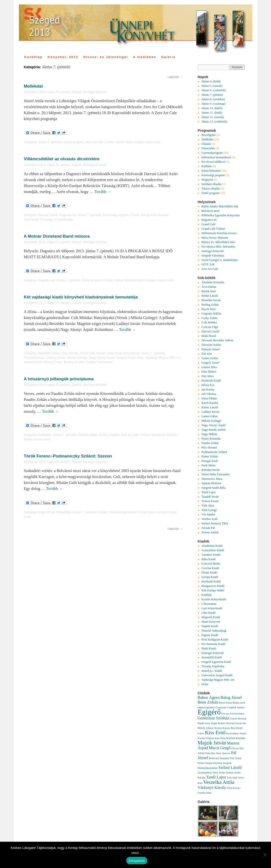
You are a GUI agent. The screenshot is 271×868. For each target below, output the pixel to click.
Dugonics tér (68, 215)
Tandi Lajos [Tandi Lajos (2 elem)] (216, 777)
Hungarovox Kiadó (213, 586)
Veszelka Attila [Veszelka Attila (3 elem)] (219, 782)
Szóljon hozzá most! (147, 142)
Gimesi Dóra (209, 367)
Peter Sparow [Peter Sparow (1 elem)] (223, 753)
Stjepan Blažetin (211, 483)
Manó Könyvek (211, 622)
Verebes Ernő (33, 362)
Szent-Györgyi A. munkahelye (220, 260)
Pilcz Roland (209, 448)
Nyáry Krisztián (211, 439)
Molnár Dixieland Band (130, 280)
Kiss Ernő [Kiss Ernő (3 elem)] (215, 733)
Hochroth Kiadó (211, 381)
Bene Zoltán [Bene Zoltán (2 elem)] (208, 702)
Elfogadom (137, 861)
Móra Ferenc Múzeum (215, 238)
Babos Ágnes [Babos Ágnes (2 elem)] (209, 697)
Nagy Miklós (209, 434)
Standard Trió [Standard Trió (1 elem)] (227, 758)
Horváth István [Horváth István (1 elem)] (234, 723)
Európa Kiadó (210, 577)
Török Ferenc (147, 512)
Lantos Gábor (210, 416)
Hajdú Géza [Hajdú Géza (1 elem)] (204, 723)
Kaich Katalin (210, 403)
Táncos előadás (211, 189)
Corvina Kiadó (210, 568)
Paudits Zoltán (88, 435)
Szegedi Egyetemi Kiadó (216, 662)
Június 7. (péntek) (50, 142)
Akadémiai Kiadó (212, 546)
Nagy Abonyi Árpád (102, 358)
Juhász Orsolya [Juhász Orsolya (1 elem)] (214, 728)
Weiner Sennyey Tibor (215, 523)
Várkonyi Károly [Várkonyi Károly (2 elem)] (212, 788)
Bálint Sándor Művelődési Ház (220, 206)
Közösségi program (116, 215)
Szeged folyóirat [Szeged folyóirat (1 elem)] (214, 763)
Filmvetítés (64, 512)
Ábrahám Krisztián (213, 282)
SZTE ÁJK (208, 264)
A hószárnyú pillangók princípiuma (59, 379)
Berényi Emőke (74, 362)
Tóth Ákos (208, 506)
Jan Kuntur (208, 389)
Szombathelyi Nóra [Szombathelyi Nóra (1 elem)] (208, 773)
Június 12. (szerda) (213, 117)
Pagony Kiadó (210, 635)
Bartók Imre (209, 291)
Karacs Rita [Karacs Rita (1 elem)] (229, 728)
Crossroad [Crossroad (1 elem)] (221, 707)
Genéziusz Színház (164, 435)
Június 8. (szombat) (213, 99)
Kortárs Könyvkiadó (214, 599)
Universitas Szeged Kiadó (217, 675)
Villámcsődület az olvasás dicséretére (62, 159)
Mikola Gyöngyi (77, 358)
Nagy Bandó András (213, 430)
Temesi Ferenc (210, 501)
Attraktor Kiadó (211, 555)
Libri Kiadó (208, 613)
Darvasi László (48, 215)
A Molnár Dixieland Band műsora (57, 236)
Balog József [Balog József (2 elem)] (231, 697)
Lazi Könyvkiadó (212, 608)
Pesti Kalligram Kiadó (215, 640)
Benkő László (210, 296)
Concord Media (211, 564)
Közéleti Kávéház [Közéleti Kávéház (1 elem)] (236, 738)
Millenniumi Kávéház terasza (219, 233)
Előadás (206, 144)
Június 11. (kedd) (212, 113)
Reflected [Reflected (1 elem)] (214, 758)
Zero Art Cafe (94, 142)
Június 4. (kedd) (211, 81)
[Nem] (265, 855)
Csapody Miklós (211, 314)
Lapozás (175, 77)
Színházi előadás (211, 184)
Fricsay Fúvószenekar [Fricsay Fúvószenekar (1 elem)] (233, 714)
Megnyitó (207, 180)
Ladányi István (56, 358)
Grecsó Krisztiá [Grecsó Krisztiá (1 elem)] (238, 719)
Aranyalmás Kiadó (213, 550)
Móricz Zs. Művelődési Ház (218, 242)
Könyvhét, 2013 (63, 57)
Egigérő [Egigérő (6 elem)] (209, 712)
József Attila (124, 142)
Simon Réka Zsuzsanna (215, 474)
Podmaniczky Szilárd (123, 512)
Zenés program (74, 142)
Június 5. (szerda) (212, 86)
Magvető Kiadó (211, 617)
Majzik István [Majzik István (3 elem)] (212, 743)
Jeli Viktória (209, 394)
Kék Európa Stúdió (213, 590)
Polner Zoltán (210, 456)
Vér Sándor (208, 514)
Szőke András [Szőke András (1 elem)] (226, 773)
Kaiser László (210, 407)
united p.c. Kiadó (212, 671)
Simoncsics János (212, 479)
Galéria (168, 57)
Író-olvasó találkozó (213, 162)
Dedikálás (45, 435)
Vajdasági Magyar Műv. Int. (163, 358)
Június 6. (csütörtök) (214, 90)
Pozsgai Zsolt (210, 461)
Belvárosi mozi (211, 211)
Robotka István (211, 470)
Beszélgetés (209, 135)
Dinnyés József (211, 349)
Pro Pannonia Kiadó (213, 644)
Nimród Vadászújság (214, 631)
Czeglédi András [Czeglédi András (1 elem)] (236, 707)
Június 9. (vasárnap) (213, 104)
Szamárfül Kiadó (212, 657)
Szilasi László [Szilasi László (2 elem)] (230, 767)
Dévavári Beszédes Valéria (217, 340)
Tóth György (209, 510)
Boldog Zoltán (210, 305)
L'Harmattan (209, 604)
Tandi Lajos (209, 492)
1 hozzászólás (64, 220)
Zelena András (210, 532)
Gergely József (210, 363)
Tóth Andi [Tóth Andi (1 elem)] (232, 778)
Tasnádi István (210, 497)
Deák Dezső (209, 336)
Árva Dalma (209, 287)
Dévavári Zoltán (211, 345)
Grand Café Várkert (93, 353)
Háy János (208, 376)
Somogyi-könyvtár (95, 92)
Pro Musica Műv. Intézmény (218, 247)
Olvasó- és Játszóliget (106, 57)
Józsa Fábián (209, 398)
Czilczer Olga (210, 327)
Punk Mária (208, 465)
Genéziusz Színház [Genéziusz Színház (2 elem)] (213, 718)
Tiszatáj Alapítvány (213, 666)
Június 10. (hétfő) (212, 108)
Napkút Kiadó (210, 626)
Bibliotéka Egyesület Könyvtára (221, 215)
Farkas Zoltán (210, 358)
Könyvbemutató (34, 358)
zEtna (47, 362)
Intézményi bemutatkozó (123, 353)
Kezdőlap (34, 57)
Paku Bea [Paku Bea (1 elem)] (210, 753)
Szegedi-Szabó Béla (130, 358)
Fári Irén (207, 354)
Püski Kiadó (209, 648)
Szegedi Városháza (213, 256)
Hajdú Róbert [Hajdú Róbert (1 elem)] (218, 723)
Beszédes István (49, 353)
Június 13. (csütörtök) (214, 122)
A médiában (144, 57)
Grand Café (208, 224)
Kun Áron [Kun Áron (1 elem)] (220, 738)
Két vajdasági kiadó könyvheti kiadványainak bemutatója (81, 297)
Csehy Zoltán (209, 318)
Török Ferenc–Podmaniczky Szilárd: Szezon (68, 456)
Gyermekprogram (212, 153)
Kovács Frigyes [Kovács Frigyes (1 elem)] (206, 738)
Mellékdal (33, 86)
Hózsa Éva (208, 385)
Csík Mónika (70, 353)
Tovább (103, 192)
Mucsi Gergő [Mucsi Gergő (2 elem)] (220, 748)
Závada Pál (208, 528)
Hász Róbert (209, 372)
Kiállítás (207, 166)
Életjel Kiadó (209, 573)
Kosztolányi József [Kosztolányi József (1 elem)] (236, 733)
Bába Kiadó (209, 559)
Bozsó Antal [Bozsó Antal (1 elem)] (225, 703)
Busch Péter (209, 309)
